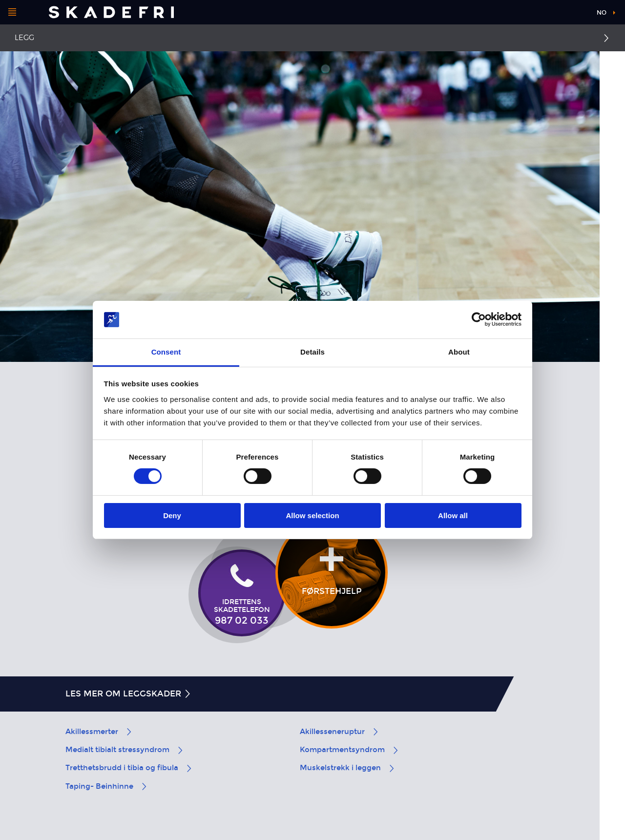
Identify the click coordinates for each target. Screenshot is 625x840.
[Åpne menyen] (12, 12)
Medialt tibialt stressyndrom (125, 750)
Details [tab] (312, 352)
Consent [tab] (166, 352)
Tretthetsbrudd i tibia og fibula (129, 768)
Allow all (453, 515)
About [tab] (459, 352)
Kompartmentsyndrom (350, 750)
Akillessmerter (99, 732)
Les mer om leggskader (129, 694)
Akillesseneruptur (340, 732)
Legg (24, 38)
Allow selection (312, 515)
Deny (172, 515)
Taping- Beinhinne (107, 786)
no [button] (602, 13)
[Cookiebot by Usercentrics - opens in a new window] (479, 319)
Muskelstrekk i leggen (348, 768)
